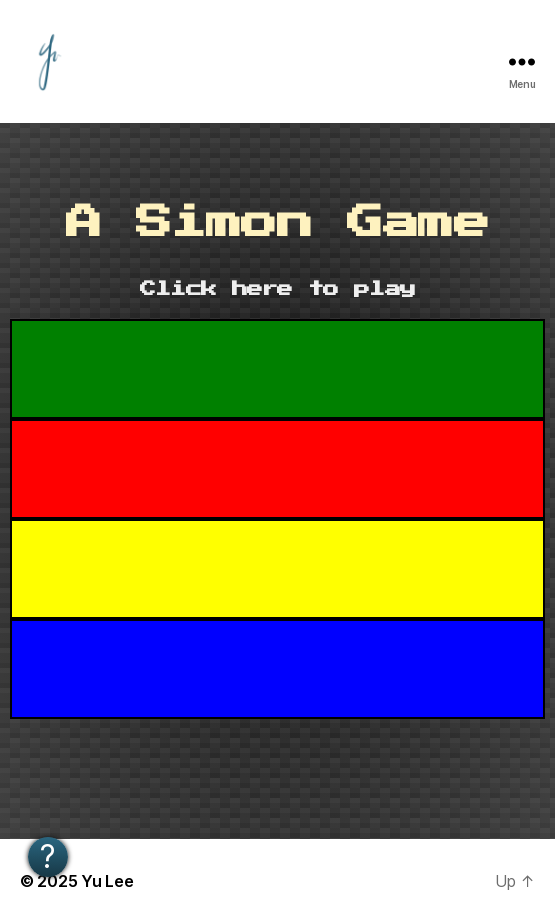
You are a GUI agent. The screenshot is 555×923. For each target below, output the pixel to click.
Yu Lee (107, 881)
